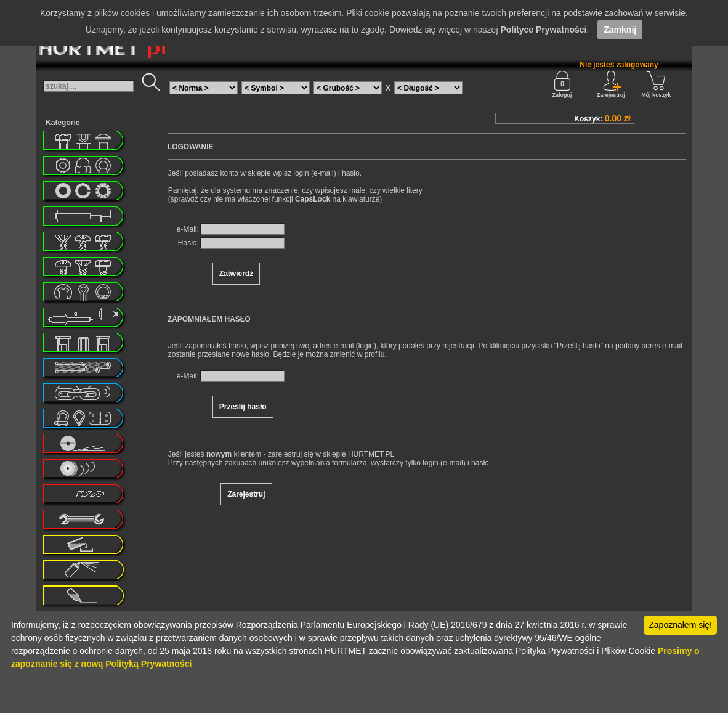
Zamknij (620, 30)
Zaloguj (562, 84)
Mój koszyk (656, 84)
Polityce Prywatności (543, 30)
